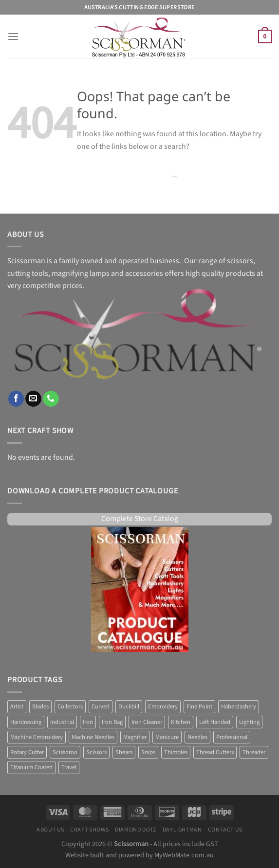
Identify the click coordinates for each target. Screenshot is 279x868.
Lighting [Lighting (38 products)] (249, 722)
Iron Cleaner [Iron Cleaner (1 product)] (147, 722)
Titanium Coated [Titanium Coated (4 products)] (31, 767)
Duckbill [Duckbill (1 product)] (129, 706)
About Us (50, 830)
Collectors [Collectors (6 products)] (70, 706)
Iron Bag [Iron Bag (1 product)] (112, 722)
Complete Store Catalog (140, 519)
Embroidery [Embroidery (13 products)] (163, 706)
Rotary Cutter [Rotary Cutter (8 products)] (27, 752)
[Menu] (13, 37)
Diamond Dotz (136, 830)
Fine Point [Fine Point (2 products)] (199, 706)
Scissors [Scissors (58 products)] (96, 752)
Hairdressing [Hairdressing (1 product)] (26, 722)
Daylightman (182, 830)
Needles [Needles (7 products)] (197, 737)
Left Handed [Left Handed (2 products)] (215, 722)
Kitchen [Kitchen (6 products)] (181, 722)
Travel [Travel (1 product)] (69, 767)
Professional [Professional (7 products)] (232, 737)
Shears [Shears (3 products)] (124, 752)
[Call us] (51, 399)
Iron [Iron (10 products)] (88, 722)
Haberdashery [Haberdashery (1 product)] (239, 706)
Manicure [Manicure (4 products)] (167, 737)
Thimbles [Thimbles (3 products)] (176, 752)
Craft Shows (90, 830)
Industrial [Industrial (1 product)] (62, 722)
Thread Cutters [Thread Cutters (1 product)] (215, 752)
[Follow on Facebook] (16, 399)
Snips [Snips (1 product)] (148, 752)
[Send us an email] (33, 399)
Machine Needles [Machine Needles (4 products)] (93, 737)
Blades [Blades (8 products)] (40, 706)
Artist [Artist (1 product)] (17, 706)
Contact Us (225, 830)
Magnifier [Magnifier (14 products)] (135, 737)
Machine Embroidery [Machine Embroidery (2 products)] (37, 737)
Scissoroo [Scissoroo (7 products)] (65, 752)
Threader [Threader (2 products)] (254, 752)
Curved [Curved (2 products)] (101, 706)
